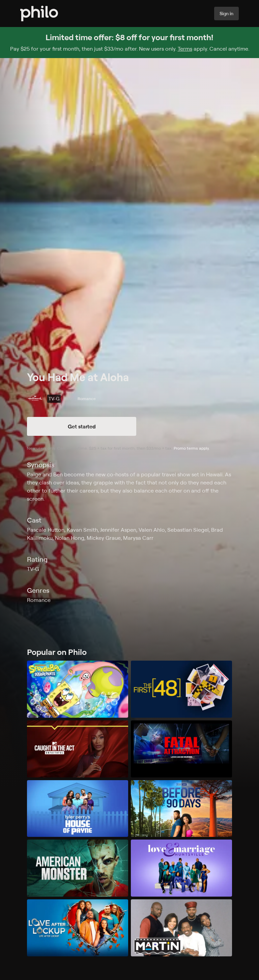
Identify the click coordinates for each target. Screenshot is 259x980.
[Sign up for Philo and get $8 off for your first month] (129, 43)
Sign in (226, 13)
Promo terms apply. (192, 448)
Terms (185, 49)
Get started (82, 426)
